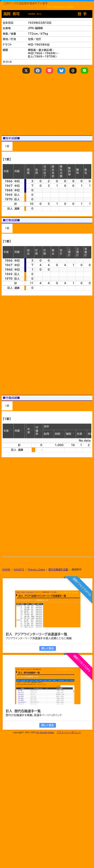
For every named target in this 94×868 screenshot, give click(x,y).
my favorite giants (45, 732)
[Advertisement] (47, 500)
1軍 (7, 146)
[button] (11, 171)
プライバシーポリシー (69, 732)
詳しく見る (48, 648)
